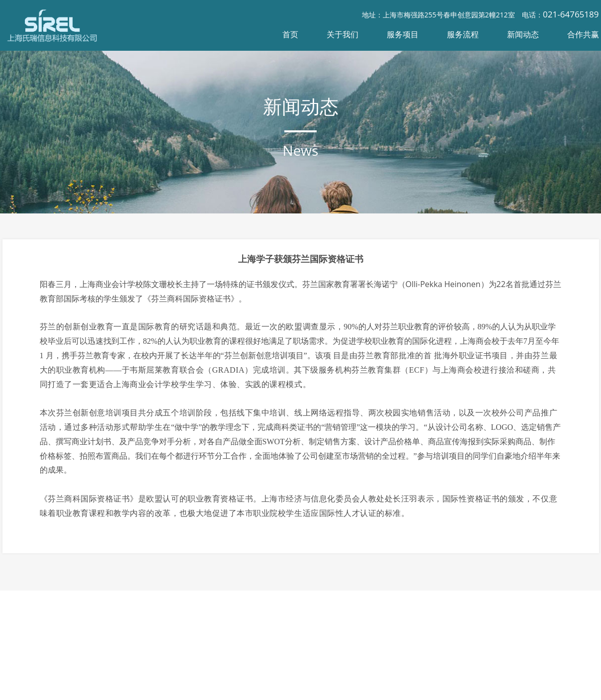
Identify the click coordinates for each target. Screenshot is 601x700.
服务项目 (403, 34)
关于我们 (343, 34)
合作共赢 (583, 34)
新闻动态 (523, 34)
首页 (290, 34)
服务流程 (463, 34)
